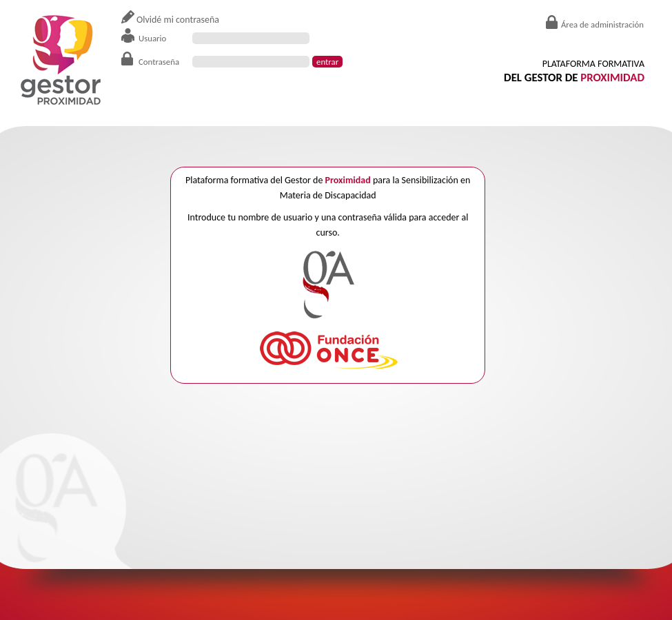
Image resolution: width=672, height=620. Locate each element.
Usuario (152, 38)
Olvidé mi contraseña (178, 19)
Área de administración (602, 24)
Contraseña (159, 62)
